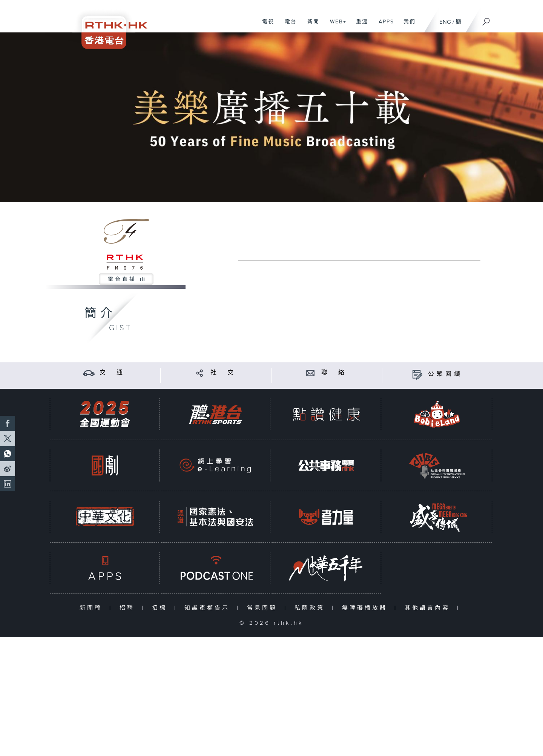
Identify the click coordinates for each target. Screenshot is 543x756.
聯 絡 (334, 373)
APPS (383, 26)
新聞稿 (93, 608)
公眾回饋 (445, 374)
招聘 (129, 608)
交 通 (112, 373)
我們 (407, 26)
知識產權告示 (209, 608)
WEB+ (335, 26)
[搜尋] (486, 19)
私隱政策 (311, 608)
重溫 (359, 26)
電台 (288, 26)
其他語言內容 (429, 608)
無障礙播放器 (366, 608)
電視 (265, 26)
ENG (445, 22)
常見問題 (264, 608)
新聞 (311, 26)
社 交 (223, 373)
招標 (161, 608)
